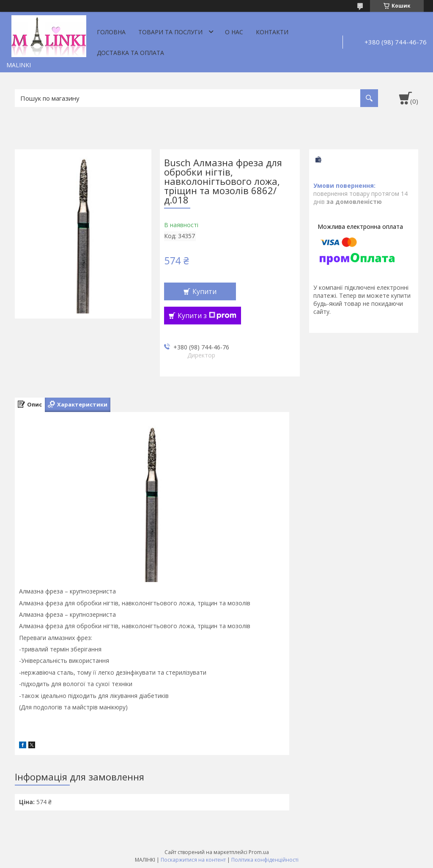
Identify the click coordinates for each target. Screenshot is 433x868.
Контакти (272, 32)
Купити (204, 291)
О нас (234, 32)
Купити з (207, 316)
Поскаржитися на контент (193, 860)
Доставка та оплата (130, 53)
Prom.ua (259, 852)
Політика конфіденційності (265, 860)
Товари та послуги (170, 32)
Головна (111, 32)
